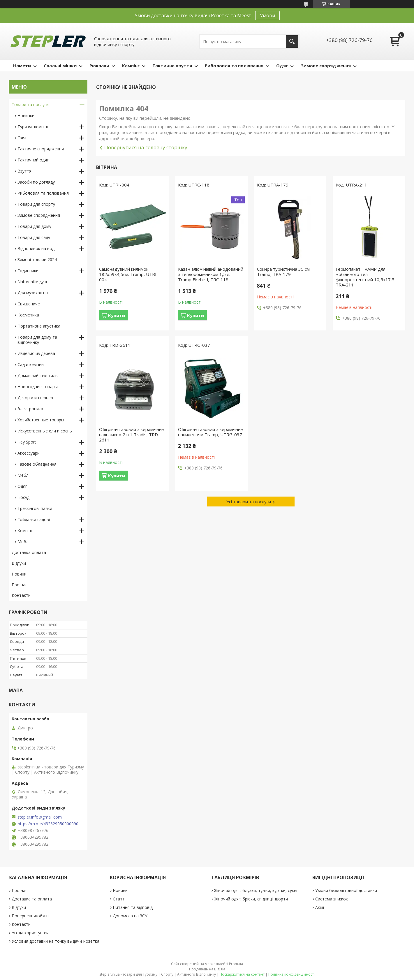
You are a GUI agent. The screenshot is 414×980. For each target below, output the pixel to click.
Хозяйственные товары (41, 420)
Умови (267, 15)
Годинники (28, 271)
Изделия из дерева (36, 353)
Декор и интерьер (35, 398)
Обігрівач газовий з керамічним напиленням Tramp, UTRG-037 (211, 432)
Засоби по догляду (36, 182)
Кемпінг (131, 66)
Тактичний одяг (33, 160)
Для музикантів (33, 293)
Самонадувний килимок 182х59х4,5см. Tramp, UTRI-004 (129, 274)
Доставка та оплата (32, 899)
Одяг (282, 66)
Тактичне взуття (172, 66)
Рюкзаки (99, 66)
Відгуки (19, 563)
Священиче (29, 304)
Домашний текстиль (38, 375)
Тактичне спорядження (41, 149)
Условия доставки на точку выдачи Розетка (56, 941)
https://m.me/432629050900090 (48, 824)
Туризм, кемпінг (33, 127)
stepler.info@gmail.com (40, 817)
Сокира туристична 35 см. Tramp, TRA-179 (284, 272)
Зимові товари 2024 (37, 259)
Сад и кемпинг (31, 364)
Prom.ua (236, 964)
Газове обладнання (37, 464)
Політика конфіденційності (291, 974)
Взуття (24, 171)
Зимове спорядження (326, 66)
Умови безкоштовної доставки (346, 890)
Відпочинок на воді (36, 248)
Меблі (23, 475)
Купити (117, 315)
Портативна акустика (39, 326)
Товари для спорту (36, 204)
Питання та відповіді (133, 907)
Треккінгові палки (35, 508)
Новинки (26, 116)
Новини (19, 574)
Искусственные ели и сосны (45, 431)
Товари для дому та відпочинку (37, 340)
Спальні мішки (60, 66)
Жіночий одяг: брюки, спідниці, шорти (251, 899)
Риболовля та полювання (234, 66)
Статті (119, 899)
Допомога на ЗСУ (130, 916)
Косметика (28, 315)
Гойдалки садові (34, 519)
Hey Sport (27, 442)
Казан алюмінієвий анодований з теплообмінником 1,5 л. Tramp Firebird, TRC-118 (211, 274)
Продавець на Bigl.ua (207, 969)
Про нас (20, 585)
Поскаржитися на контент (242, 974)
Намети (22, 66)
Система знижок (332, 899)
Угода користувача (31, 933)
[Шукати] (292, 42)
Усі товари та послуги (249, 502)
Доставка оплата (29, 552)
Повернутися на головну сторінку (146, 147)
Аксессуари (29, 453)
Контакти (21, 595)
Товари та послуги (30, 104)
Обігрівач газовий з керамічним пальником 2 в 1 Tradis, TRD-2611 (132, 434)
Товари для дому (34, 226)
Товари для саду (34, 237)
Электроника (30, 409)
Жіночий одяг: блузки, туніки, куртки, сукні (256, 890)
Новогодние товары (38, 387)
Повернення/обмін (30, 916)
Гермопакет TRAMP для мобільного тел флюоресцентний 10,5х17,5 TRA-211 (365, 277)
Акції (320, 907)
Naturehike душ (32, 282)
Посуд (23, 497)
